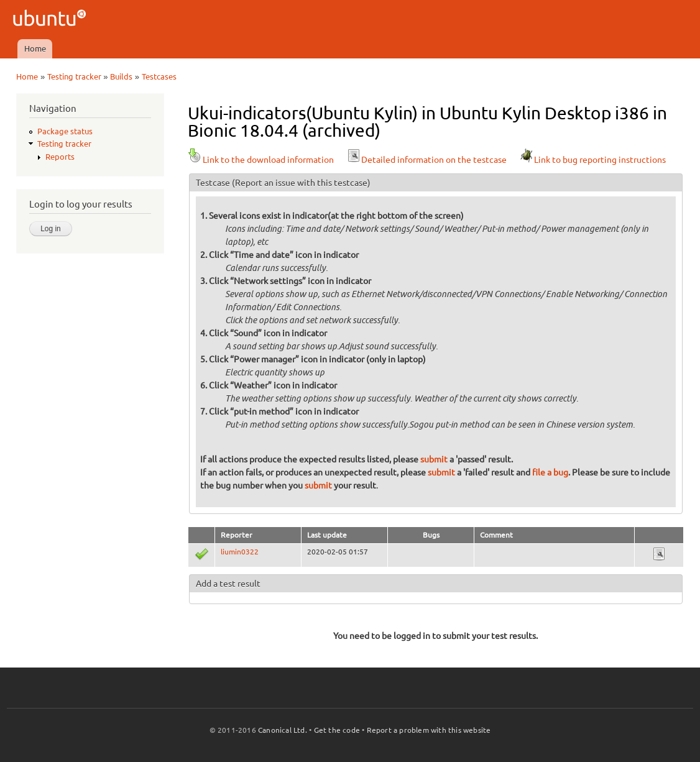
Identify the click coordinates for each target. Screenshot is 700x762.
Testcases (159, 76)
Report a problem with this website (429, 730)
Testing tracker (74, 76)
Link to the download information (261, 160)
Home (35, 48)
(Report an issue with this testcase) (301, 183)
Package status (65, 131)
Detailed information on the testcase (426, 160)
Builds (121, 76)
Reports (60, 157)
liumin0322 (240, 552)
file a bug (550, 472)
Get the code (337, 730)
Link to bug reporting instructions (592, 160)
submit (434, 459)
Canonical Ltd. (283, 730)
